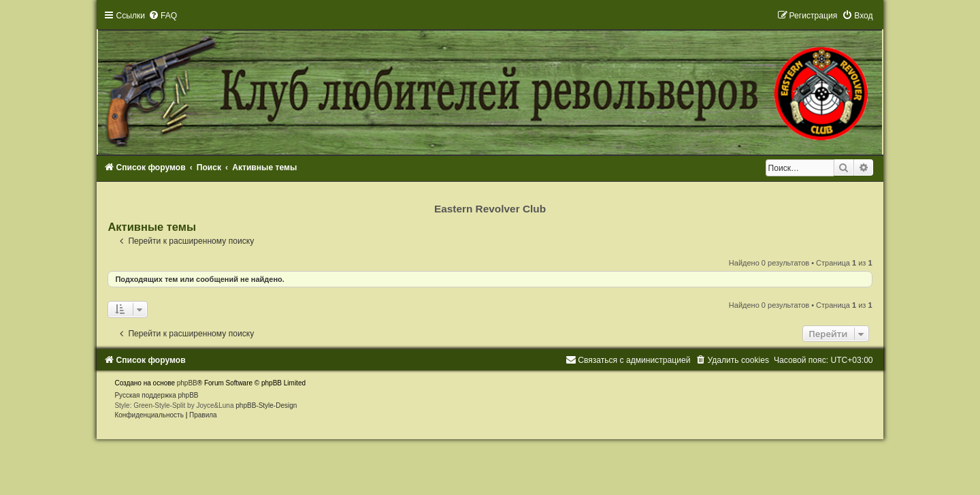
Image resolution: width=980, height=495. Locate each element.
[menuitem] (163, 16)
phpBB (187, 383)
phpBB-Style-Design (266, 405)
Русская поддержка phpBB (156, 395)
